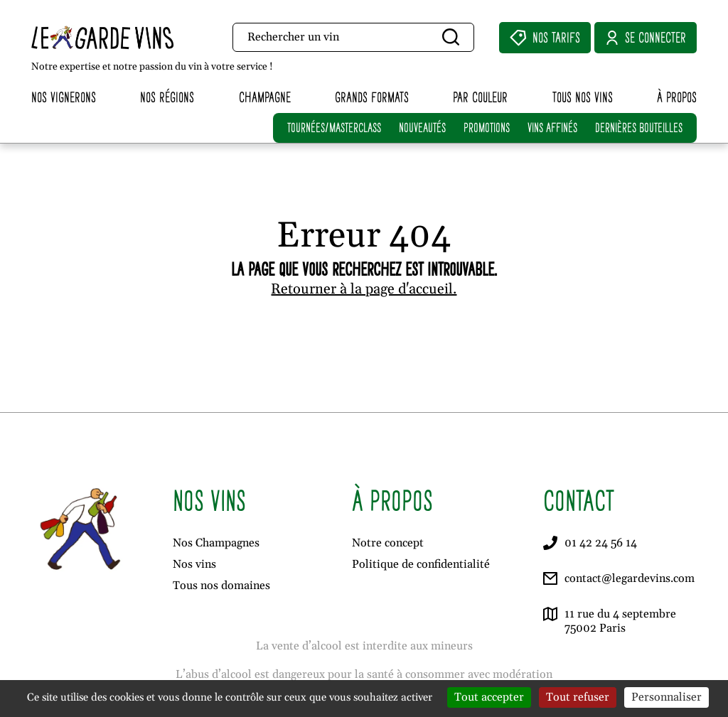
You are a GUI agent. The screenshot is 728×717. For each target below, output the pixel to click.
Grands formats (372, 97)
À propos (677, 97)
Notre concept (388, 543)
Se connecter (646, 38)
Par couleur (480, 97)
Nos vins (194, 564)
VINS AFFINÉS (552, 128)
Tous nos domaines (221, 586)
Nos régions (167, 97)
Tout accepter (489, 697)
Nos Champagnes (216, 543)
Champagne (265, 97)
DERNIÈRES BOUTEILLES (639, 128)
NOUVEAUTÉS (422, 128)
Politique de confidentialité (421, 564)
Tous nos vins (583, 97)
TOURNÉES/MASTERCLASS (334, 128)
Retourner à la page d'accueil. (364, 289)
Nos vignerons (64, 97)
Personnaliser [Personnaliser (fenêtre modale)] (667, 697)
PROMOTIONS (487, 128)
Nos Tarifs (545, 38)
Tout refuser (578, 697)
